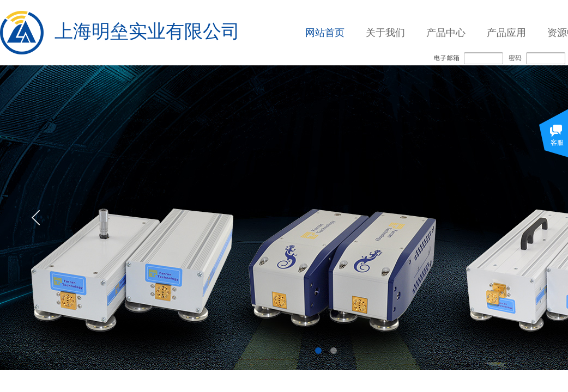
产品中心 (446, 33)
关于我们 (385, 33)
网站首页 (325, 33)
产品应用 (506, 33)
